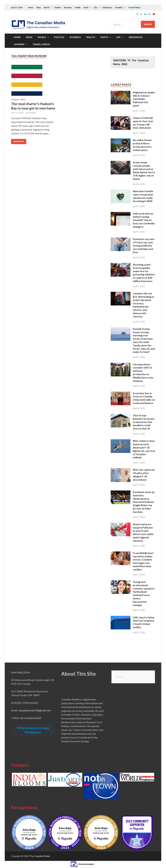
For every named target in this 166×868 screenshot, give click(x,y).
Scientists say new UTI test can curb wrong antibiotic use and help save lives (144, 245)
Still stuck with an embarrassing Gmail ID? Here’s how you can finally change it (144, 220)
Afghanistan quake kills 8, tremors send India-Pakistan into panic (144, 99)
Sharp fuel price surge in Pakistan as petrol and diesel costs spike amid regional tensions (143, 532)
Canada (15, 100)
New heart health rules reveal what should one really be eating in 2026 (143, 196)
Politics (58, 8)
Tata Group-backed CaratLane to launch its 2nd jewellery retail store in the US (144, 422)
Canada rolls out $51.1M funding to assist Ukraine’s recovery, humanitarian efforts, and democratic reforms (144, 305)
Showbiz (119, 8)
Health (78, 8)
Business (68, 8)
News (39, 8)
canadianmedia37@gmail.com (34, 710)
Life (95, 8)
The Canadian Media (40, 856)
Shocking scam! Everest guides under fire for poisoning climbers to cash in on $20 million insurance (144, 273)
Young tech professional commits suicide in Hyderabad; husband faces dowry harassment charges (144, 593)
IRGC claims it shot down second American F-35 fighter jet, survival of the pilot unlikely (144, 449)
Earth (86, 8)
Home (31, 8)
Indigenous (107, 8)
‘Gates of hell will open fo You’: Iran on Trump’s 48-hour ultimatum (143, 123)
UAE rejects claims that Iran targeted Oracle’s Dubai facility (144, 622)
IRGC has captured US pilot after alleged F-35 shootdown (144, 475)
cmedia (32, 113)
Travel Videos (134, 8)
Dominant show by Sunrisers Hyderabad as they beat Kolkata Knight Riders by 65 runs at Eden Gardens (144, 502)
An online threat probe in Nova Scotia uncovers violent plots (142, 145)
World (46, 8)
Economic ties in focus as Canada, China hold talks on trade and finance (144, 398)
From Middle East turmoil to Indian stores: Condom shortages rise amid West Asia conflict (143, 561)
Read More (19, 141)
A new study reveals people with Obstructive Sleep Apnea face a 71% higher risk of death (144, 171)
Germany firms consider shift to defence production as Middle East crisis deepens (143, 372)
